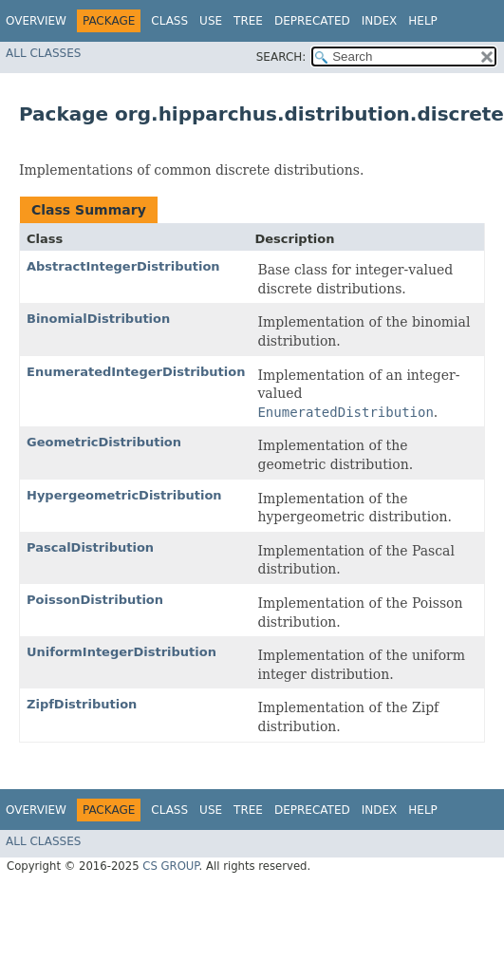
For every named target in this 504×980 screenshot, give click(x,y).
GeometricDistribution (104, 442)
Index (380, 21)
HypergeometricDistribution (124, 495)
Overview (36, 21)
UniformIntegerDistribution (121, 652)
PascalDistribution (90, 547)
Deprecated (312, 21)
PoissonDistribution (95, 600)
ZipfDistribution (82, 704)
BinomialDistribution (98, 319)
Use (211, 21)
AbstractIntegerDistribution (123, 266)
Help (423, 21)
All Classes (43, 53)
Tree (248, 21)
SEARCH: (281, 57)
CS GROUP (170, 866)
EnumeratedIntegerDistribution (136, 372)
